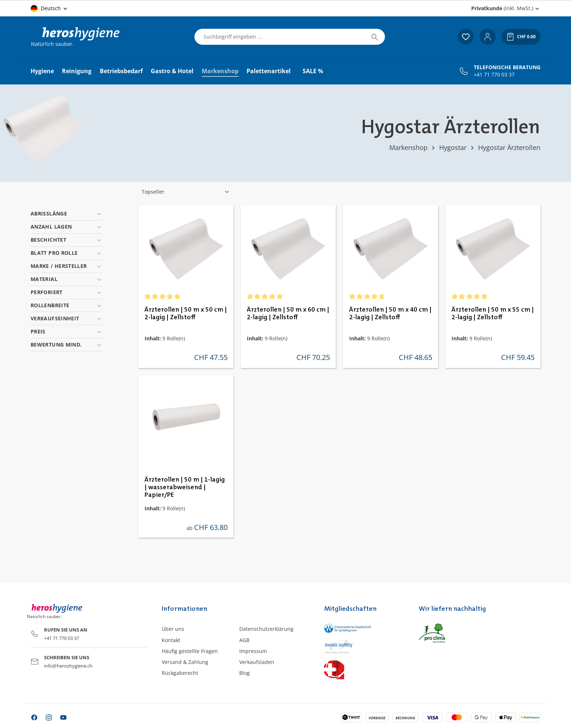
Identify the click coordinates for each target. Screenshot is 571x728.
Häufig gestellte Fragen (190, 651)
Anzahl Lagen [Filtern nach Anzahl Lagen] (66, 227)
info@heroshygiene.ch (68, 666)
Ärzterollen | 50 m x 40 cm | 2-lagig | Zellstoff (390, 314)
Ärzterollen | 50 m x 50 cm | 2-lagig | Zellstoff (186, 314)
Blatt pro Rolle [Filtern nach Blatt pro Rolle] (66, 253)
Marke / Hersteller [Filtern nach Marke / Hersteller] (66, 266)
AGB (244, 640)
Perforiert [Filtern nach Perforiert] (66, 292)
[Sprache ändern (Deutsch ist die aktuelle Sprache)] (49, 8)
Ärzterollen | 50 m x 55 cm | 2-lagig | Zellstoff (493, 314)
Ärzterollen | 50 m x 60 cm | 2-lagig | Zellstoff (288, 314)
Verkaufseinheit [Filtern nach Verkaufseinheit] (66, 318)
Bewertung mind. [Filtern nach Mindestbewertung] (66, 345)
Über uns (173, 629)
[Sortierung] (186, 192)
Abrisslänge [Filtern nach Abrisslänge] (66, 213)
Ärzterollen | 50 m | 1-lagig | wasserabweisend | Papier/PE (185, 487)
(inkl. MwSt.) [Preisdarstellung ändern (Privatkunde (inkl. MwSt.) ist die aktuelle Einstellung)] (502, 8)
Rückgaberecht (180, 673)
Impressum (253, 651)
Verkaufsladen (257, 662)
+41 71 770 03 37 (494, 75)
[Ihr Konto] (488, 37)
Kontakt (171, 640)
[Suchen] (375, 37)
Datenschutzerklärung (266, 629)
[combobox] (280, 37)
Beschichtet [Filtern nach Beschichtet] (66, 240)
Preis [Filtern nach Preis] (66, 331)
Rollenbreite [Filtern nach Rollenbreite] (66, 305)
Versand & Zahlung (185, 662)
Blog (245, 673)
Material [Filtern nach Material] (66, 279)
